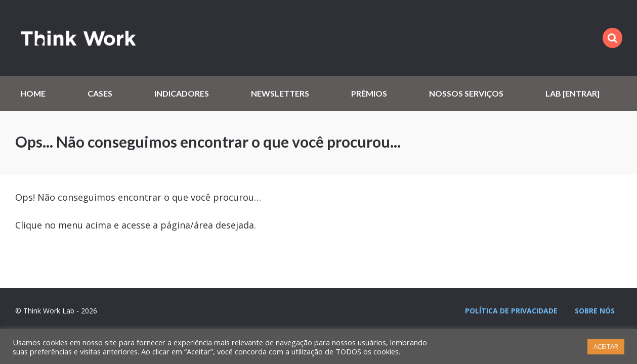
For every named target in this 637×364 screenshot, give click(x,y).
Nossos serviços (466, 93)
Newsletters (280, 93)
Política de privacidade (511, 311)
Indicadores (182, 93)
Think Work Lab (78, 38)
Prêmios (369, 93)
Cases (100, 93)
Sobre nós (595, 311)
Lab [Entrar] (572, 93)
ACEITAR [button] (606, 346)
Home (33, 93)
